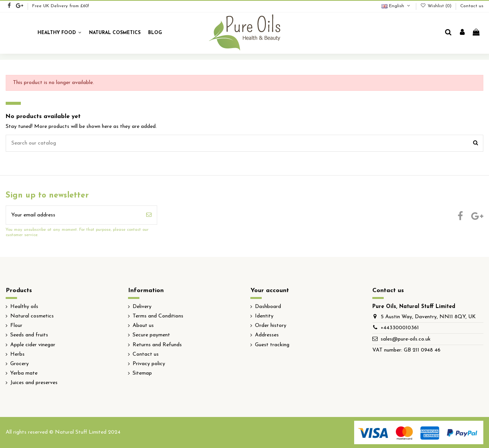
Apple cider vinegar (33, 345)
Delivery (142, 307)
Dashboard (268, 307)
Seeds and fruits (29, 335)
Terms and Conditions (158, 316)
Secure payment (151, 335)
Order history (271, 326)
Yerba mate (24, 373)
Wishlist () (437, 6)
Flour (16, 326)
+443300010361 (400, 328)
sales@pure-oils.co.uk (406, 339)
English (396, 6)
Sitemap (142, 373)
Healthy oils (24, 307)
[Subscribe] (149, 215)
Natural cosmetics (32, 316)
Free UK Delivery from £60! (61, 6)
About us (143, 326)
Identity (264, 316)
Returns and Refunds (157, 345)
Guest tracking (272, 345)
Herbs (17, 354)
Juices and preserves (34, 383)
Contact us (472, 6)
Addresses (267, 335)
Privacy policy (149, 364)
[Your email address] (73, 215)
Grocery (20, 364)
